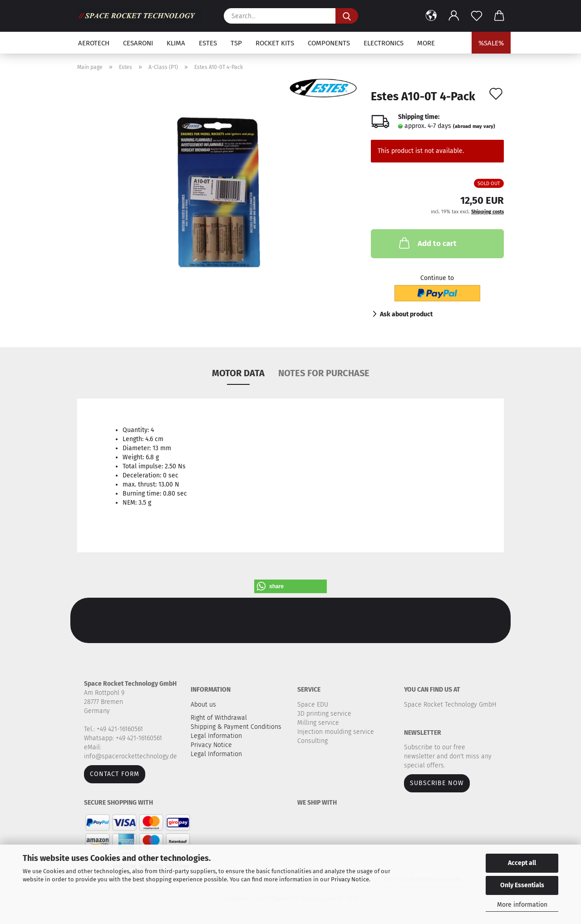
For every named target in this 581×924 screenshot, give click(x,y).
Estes (208, 43)
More (426, 43)
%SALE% (491, 43)
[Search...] (347, 16)
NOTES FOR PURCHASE (324, 373)
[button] (431, 16)
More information (522, 905)
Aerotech (94, 43)
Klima (176, 43)
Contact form (115, 774)
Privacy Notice (350, 879)
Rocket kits (275, 43)
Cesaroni (138, 43)
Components (329, 43)
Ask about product (406, 314)
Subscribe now (437, 783)
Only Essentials (522, 885)
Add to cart (427, 243)
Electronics (384, 43)
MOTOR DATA (238, 373)
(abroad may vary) (474, 126)
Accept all (522, 863)
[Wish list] (477, 16)
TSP (236, 43)
